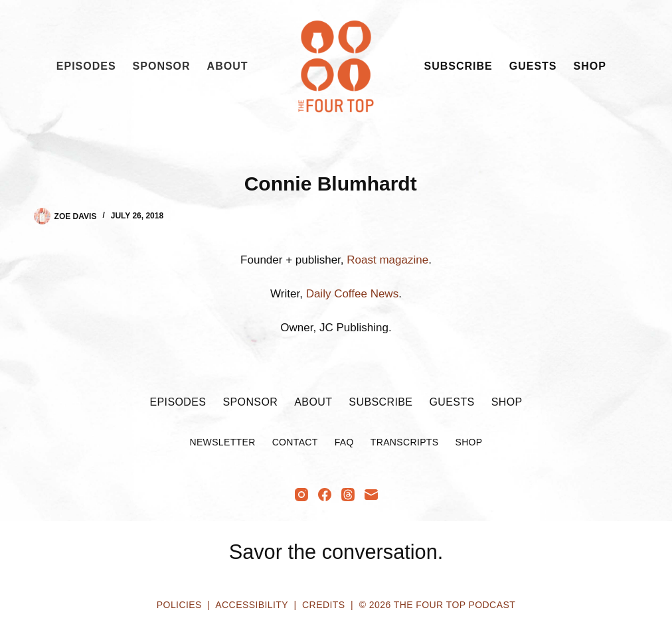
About (228, 66)
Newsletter (222, 442)
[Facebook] (325, 495)
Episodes (86, 66)
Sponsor (162, 66)
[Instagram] (301, 495)
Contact (295, 442)
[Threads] (348, 495)
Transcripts (405, 442)
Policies (179, 605)
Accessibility (251, 605)
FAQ (344, 442)
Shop (590, 66)
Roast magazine (387, 260)
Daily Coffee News (353, 294)
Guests (533, 66)
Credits (323, 605)
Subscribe (459, 66)
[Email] (371, 495)
